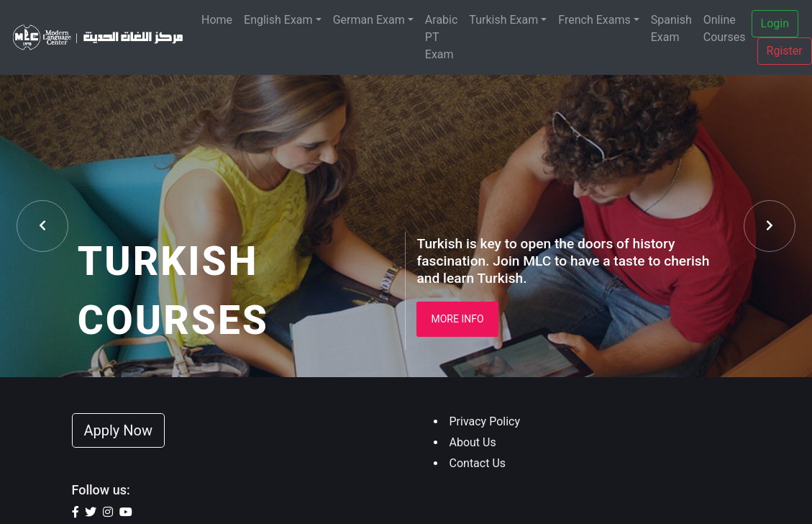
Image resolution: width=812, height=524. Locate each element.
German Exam (369, 20)
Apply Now (119, 430)
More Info (457, 319)
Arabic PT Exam (442, 37)
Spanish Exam (671, 28)
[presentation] (42, 226)
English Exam (278, 20)
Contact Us (478, 463)
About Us (473, 442)
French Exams (594, 20)
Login (775, 23)
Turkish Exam (503, 20)
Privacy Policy (485, 421)
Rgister (785, 51)
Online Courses (725, 28)
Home (217, 20)
